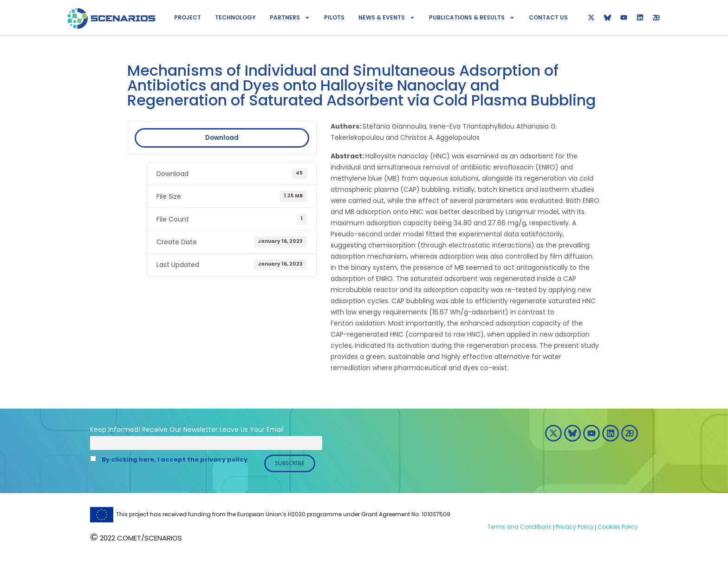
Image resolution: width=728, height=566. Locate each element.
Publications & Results (472, 18)
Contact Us (548, 17)
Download (222, 138)
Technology (235, 17)
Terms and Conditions (520, 527)
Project (188, 17)
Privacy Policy (574, 527)
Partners (290, 18)
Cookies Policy (617, 527)
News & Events (387, 18)
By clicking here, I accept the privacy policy (175, 459)
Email (275, 429)
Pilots (334, 17)
